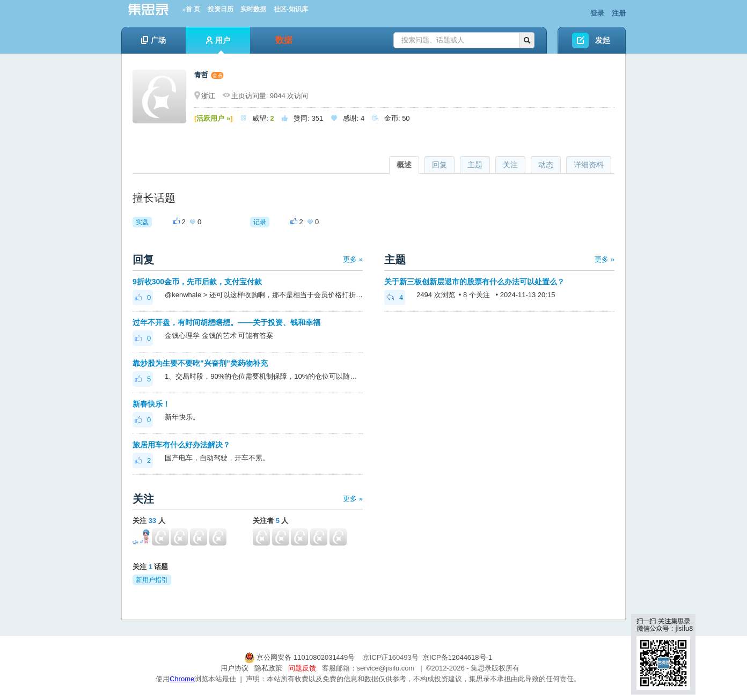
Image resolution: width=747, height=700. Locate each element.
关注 (510, 165)
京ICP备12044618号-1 (457, 657)
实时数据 (253, 9)
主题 (475, 165)
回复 (440, 165)
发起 (603, 40)
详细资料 (589, 165)
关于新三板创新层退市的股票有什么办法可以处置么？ (474, 282)
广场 (153, 40)
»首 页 (191, 9)
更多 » (353, 259)
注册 (619, 13)
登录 (597, 13)
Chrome (182, 679)
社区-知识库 (291, 9)
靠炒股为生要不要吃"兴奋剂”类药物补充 (200, 363)
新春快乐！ (151, 404)
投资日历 (221, 9)
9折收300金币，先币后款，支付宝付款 (197, 282)
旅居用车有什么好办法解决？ (181, 445)
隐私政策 (268, 668)
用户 (218, 45)
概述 (404, 165)
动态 (546, 165)
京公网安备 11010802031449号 (301, 657)
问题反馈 (302, 668)
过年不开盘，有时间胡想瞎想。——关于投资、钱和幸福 (226, 322)
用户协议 (235, 668)
